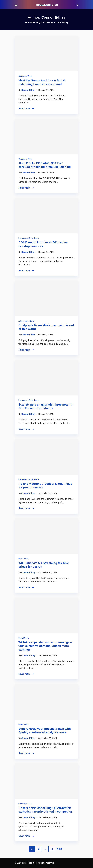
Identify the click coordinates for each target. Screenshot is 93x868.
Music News (23, 559)
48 (52, 849)
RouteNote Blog (47, 5)
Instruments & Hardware (29, 238)
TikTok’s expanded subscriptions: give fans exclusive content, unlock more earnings (45, 646)
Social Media (24, 638)
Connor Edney (28, 90)
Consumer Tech (25, 76)
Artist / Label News (26, 321)
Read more (26, 108)
